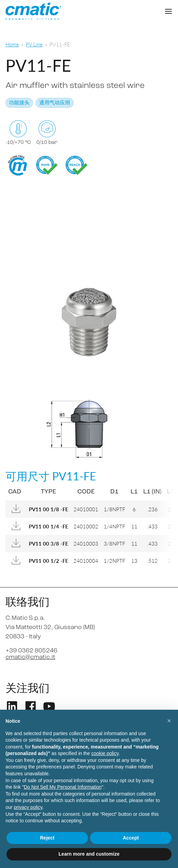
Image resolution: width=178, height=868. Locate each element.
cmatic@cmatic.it (30, 657)
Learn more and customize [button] (89, 854)
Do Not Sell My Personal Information (63, 787)
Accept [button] (131, 838)
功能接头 (19, 103)
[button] (169, 721)
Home (12, 44)
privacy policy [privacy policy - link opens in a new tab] (28, 807)
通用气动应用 (55, 103)
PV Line (34, 44)
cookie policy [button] (105, 753)
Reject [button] (47, 838)
